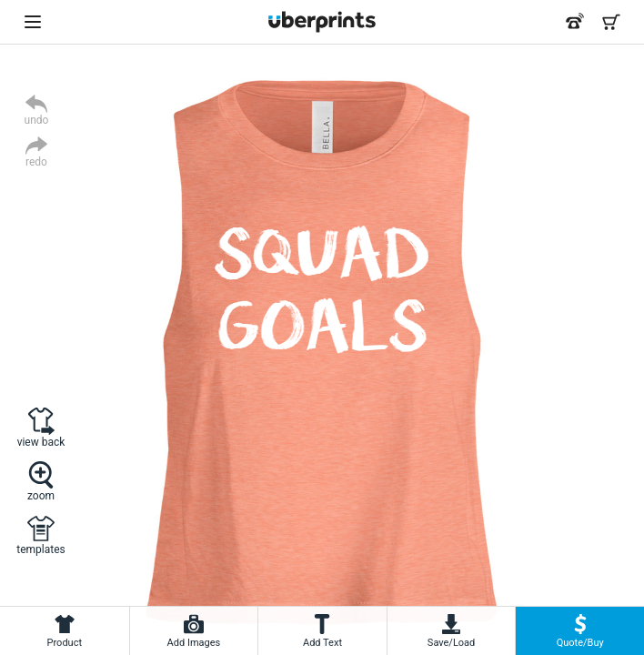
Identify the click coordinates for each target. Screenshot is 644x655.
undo (37, 120)
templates (40, 549)
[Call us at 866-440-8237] (575, 22)
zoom (41, 495)
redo (36, 161)
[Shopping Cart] (611, 22)
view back (41, 442)
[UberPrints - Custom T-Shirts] (322, 22)
